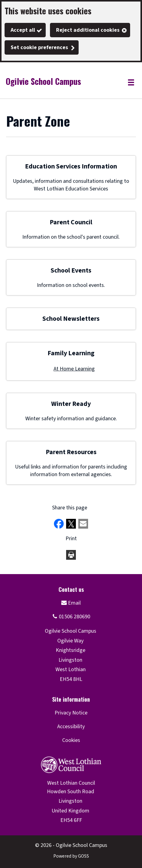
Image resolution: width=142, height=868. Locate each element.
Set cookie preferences (39, 47)
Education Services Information (71, 166)
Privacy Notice (71, 713)
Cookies (71, 740)
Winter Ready (71, 404)
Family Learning (71, 353)
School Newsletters (71, 319)
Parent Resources (71, 452)
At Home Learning (74, 369)
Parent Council (71, 222)
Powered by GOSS (71, 856)
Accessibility (71, 727)
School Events (71, 271)
